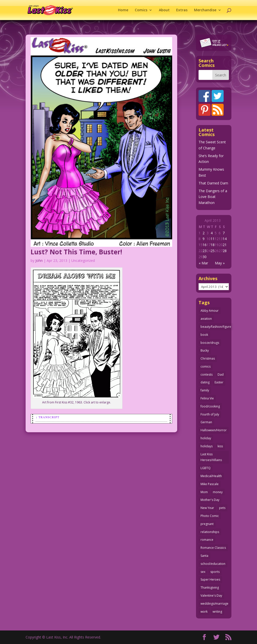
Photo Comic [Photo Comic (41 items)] (210, 516)
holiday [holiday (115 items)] (206, 438)
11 (213, 239)
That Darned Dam (213, 183)
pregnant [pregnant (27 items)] (207, 524)
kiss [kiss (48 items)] (220, 446)
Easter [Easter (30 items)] (219, 382)
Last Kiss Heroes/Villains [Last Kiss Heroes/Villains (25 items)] (211, 457)
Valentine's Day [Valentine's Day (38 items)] (211, 596)
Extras (182, 10)
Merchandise (205, 10)
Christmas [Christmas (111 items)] (208, 358)
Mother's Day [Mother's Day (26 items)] (210, 500)
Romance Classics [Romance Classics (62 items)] (213, 548)
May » (220, 263)
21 (225, 245)
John (39, 260)
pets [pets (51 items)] (222, 508)
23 (205, 251)
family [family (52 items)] (205, 390)
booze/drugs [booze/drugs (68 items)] (210, 343)
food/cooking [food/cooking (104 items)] (210, 406)
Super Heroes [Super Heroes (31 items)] (210, 579)
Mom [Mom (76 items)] (204, 492)
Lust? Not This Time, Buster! (76, 252)
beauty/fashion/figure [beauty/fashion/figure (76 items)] (216, 327)
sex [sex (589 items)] (203, 572)
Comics (141, 10)
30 (205, 257)
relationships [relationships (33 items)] (210, 532)
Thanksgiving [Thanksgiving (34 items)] (210, 587)
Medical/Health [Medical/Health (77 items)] (211, 476)
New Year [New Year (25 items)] (207, 508)
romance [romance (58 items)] (207, 540)
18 (213, 245)
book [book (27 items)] (204, 335)
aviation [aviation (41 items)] (206, 319)
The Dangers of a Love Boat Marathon (213, 197)
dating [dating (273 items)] (205, 382)
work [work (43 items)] (204, 612)
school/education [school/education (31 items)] (213, 564)
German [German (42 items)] (206, 422)
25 (213, 251)
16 (205, 245)
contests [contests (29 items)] (207, 374)
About (164, 10)
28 (225, 251)
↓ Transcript (47, 417)
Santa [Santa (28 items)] (204, 556)
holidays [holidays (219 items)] (207, 446)
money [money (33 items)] (218, 492)
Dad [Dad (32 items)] (221, 374)
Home (123, 10)
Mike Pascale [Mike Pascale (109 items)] (210, 484)
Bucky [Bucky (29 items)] (205, 350)
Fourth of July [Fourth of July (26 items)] (210, 414)
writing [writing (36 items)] (217, 612)
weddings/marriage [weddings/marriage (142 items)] (214, 604)
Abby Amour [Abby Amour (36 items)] (210, 311)
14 (225, 239)
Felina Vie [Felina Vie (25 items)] (207, 398)
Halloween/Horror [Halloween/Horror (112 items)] (214, 430)
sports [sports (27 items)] (215, 572)
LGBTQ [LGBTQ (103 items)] (206, 468)
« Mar (203, 263)
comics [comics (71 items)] (206, 366)
